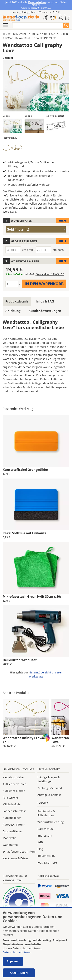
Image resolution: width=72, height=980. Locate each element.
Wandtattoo (10, 845)
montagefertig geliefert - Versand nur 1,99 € (36, 12)
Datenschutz (46, 829)
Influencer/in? (46, 856)
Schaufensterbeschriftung (19, 851)
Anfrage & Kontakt (49, 795)
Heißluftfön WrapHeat (20, 660)
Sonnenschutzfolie (15, 811)
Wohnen (13, 34)
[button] (12, 126)
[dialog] (36, 944)
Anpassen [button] (13, 961)
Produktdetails (17, 301)
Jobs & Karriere (47, 862)
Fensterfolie (10, 798)
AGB (40, 842)
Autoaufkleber (12, 818)
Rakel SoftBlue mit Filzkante (24, 533)
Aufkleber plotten (14, 791)
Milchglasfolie (12, 804)
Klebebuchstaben (14, 777)
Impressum (45, 835)
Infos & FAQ (45, 301)
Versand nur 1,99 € (50, 274)
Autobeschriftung (14, 825)
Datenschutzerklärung (17, 952)
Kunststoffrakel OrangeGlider (25, 470)
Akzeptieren (19, 973)
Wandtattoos (29, 34)
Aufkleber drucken (15, 784)
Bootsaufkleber (12, 831)
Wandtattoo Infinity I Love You (23, 740)
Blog (40, 849)
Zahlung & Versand (50, 788)
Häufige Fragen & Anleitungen (48, 779)
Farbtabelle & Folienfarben (46, 813)
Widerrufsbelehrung (51, 822)
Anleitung (13, 311)
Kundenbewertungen (45, 311)
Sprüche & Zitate (50, 34)
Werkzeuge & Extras (15, 858)
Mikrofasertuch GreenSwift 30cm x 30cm (34, 597)
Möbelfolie (10, 838)
